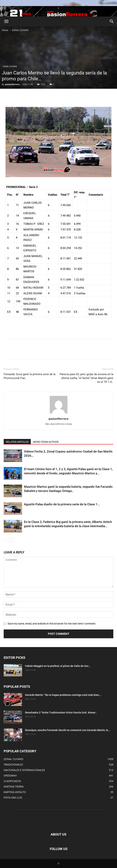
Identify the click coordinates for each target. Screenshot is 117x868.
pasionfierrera (12, 84)
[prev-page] (6, 540)
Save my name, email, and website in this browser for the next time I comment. (52, 624)
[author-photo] (59, 413)
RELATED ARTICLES (17, 442)
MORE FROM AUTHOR (46, 442)
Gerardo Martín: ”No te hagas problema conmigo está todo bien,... (63, 695)
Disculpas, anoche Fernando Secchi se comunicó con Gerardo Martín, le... (68, 730)
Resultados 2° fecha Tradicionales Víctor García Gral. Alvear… (61, 713)
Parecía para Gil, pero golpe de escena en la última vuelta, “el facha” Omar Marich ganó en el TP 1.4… (87, 378)
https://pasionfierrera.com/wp (59, 424)
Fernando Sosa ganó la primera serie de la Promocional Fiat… (30, 376)
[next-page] (12, 540)
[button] (6, 21)
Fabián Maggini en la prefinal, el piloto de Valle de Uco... (58, 666)
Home (5, 30)
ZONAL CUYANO (20, 30)
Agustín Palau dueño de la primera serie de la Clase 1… (62, 504)
